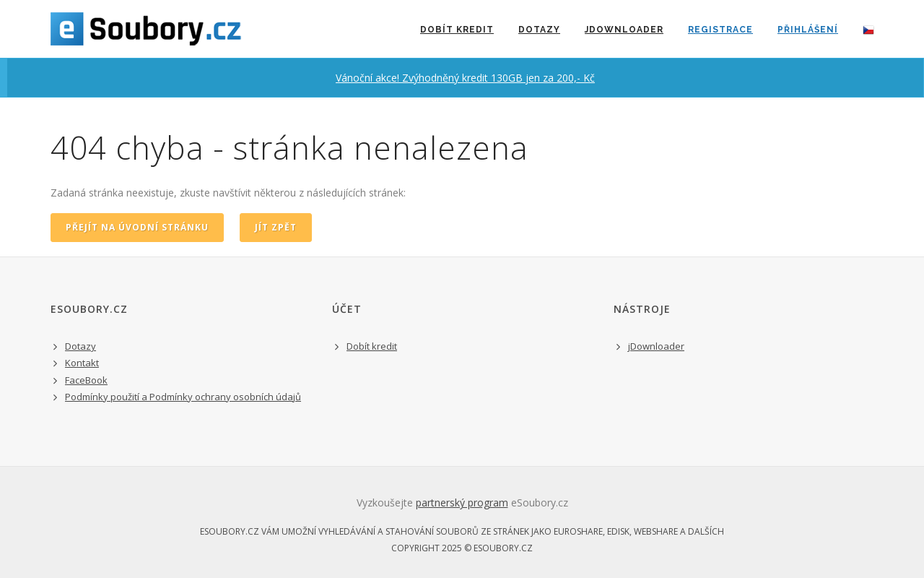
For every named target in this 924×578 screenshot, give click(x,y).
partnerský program (462, 502)
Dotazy (539, 30)
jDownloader (624, 30)
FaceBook (86, 380)
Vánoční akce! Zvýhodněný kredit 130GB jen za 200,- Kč (465, 78)
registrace (720, 30)
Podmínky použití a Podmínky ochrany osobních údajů (183, 397)
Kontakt (82, 363)
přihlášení (808, 30)
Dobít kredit (372, 346)
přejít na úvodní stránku (137, 227)
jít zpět (276, 227)
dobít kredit (457, 30)
